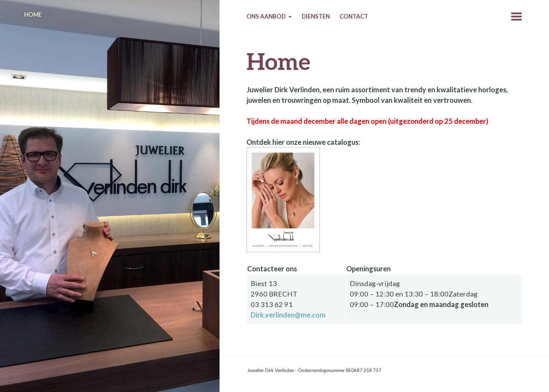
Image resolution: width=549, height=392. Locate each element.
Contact (354, 16)
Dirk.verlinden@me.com (288, 315)
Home (33, 15)
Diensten (316, 16)
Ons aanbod (266, 16)
